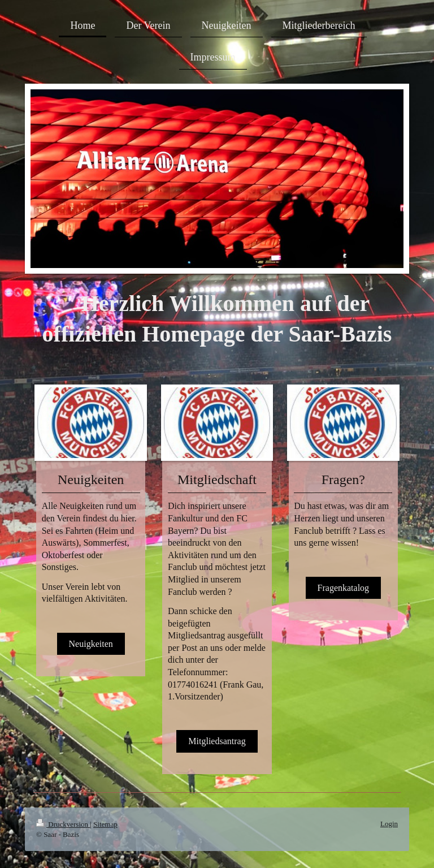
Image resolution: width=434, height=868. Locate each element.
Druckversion (63, 824)
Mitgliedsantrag (217, 741)
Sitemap (105, 824)
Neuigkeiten (91, 644)
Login (389, 824)
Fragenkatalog (344, 588)
